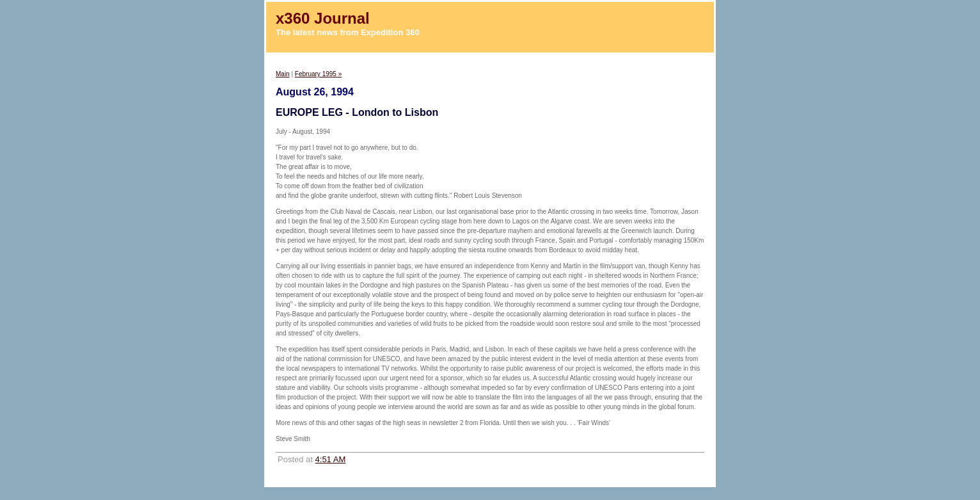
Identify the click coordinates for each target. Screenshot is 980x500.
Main (283, 74)
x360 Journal (323, 18)
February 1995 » (318, 74)
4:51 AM (331, 459)
